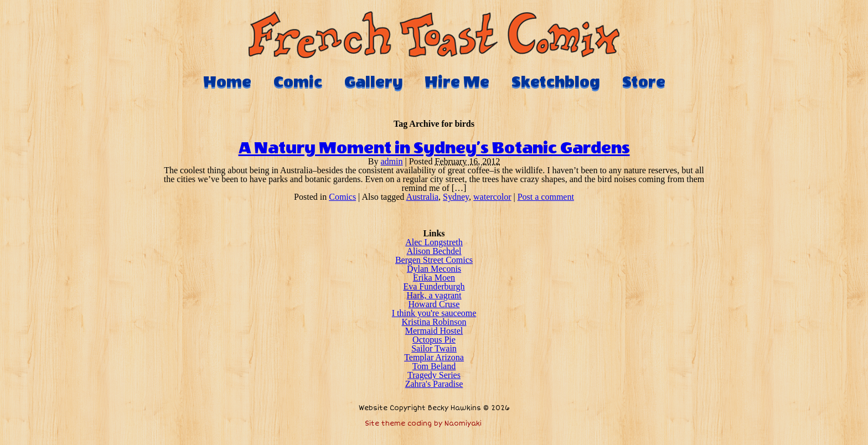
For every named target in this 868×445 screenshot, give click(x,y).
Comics (342, 197)
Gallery (373, 82)
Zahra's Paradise (434, 384)
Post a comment (546, 197)
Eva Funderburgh (434, 286)
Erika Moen (434, 278)
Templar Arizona (434, 357)
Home (227, 82)
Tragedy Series (434, 375)
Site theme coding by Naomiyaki (423, 424)
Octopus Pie (434, 340)
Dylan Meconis (434, 269)
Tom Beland (434, 366)
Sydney (456, 197)
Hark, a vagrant (434, 295)
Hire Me (457, 82)
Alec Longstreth (434, 242)
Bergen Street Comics (434, 260)
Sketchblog (556, 82)
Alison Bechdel (434, 251)
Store (644, 82)
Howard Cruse (434, 304)
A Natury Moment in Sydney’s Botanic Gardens (434, 148)
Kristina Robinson (434, 322)
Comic (298, 82)
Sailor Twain (434, 348)
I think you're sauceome (434, 313)
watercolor (492, 197)
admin (392, 161)
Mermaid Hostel (434, 331)
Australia (422, 197)
